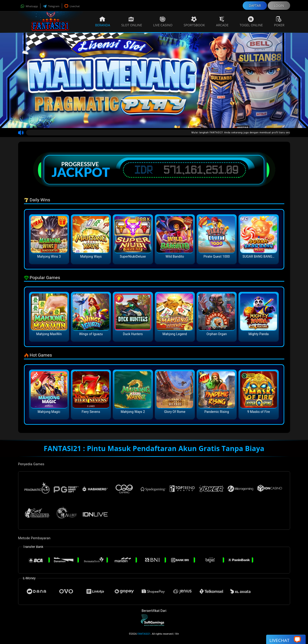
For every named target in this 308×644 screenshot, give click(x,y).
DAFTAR (255, 5)
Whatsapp (29, 6)
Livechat (72, 6)
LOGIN (279, 5)
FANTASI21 (144, 634)
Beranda (103, 22)
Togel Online (251, 22)
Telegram (51, 6)
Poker (279, 22)
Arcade (222, 22)
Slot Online (132, 22)
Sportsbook (194, 22)
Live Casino (163, 22)
